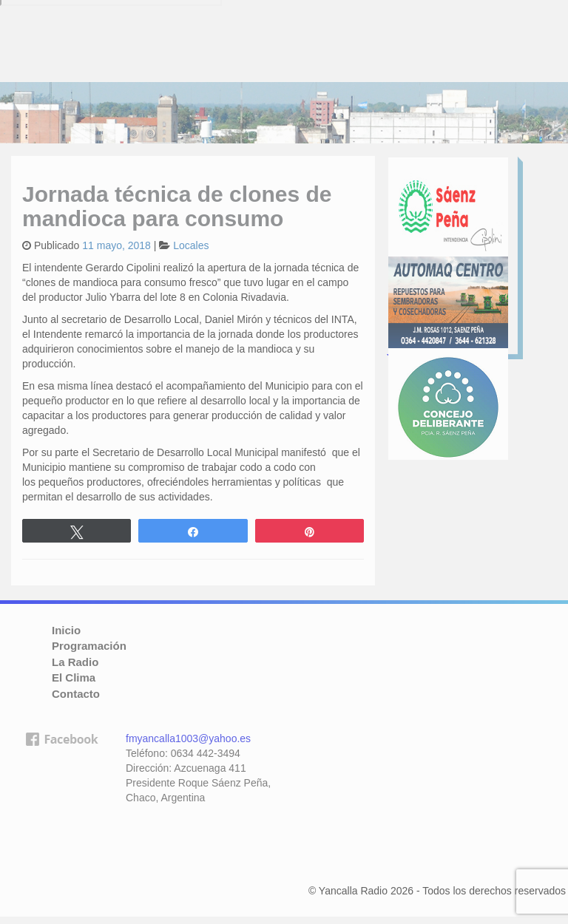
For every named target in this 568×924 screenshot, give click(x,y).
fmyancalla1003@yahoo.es (188, 738)
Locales (191, 245)
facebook (61, 804)
